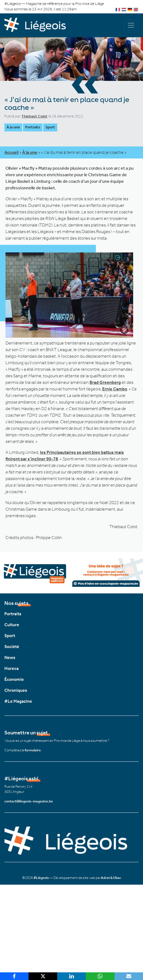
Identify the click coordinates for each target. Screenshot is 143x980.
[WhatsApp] (100, 976)
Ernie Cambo (115, 389)
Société (12, 647)
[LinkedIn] (71, 976)
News (10, 657)
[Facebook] (14, 976)
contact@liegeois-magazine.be (29, 801)
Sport (50, 127)
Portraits (33, 127)
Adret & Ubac (111, 878)
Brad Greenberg (105, 382)
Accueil (12, 152)
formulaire (33, 750)
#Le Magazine (18, 701)
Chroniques (16, 690)
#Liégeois (41, 878)
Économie (14, 679)
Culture (12, 625)
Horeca (12, 668)
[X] (43, 976)
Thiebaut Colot (34, 116)
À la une (13, 127)
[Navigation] (131, 25)
